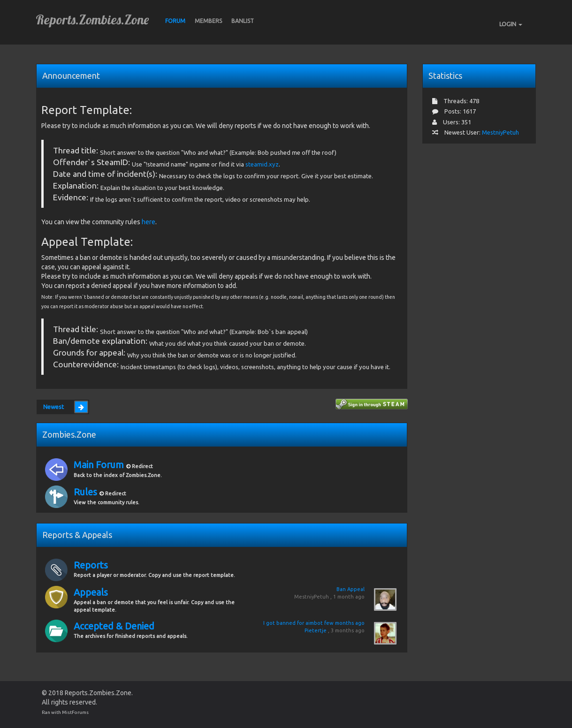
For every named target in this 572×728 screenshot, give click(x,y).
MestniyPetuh (312, 597)
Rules (87, 492)
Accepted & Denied (114, 626)
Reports (91, 565)
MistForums (75, 712)
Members (208, 21)
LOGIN (511, 24)
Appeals (91, 592)
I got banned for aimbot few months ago (314, 623)
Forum (175, 21)
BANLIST (243, 21)
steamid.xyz (262, 164)
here (149, 222)
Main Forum (100, 465)
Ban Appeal (351, 589)
